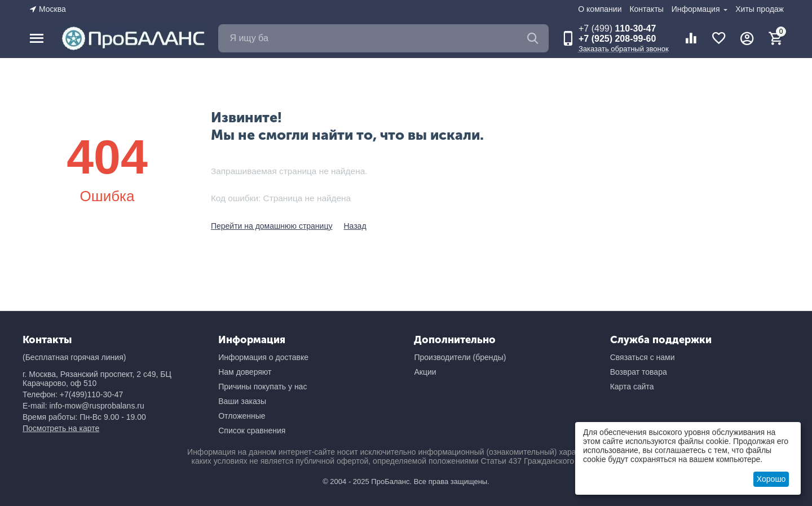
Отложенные (242, 416)
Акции (425, 372)
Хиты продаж (760, 9)
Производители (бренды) (460, 357)
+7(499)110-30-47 (91, 394)
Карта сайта (632, 387)
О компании (600, 9)
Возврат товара (639, 372)
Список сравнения (252, 430)
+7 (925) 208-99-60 (617, 39)
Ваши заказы (242, 401)
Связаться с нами (643, 357)
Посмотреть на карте (61, 428)
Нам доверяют (245, 372)
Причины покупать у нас (262, 387)
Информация (697, 9)
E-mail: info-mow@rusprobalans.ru (83, 406)
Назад (355, 226)
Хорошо (771, 479)
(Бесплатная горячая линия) (74, 357)
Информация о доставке (263, 357)
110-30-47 (617, 28)
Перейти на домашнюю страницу (272, 226)
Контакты (646, 9)
